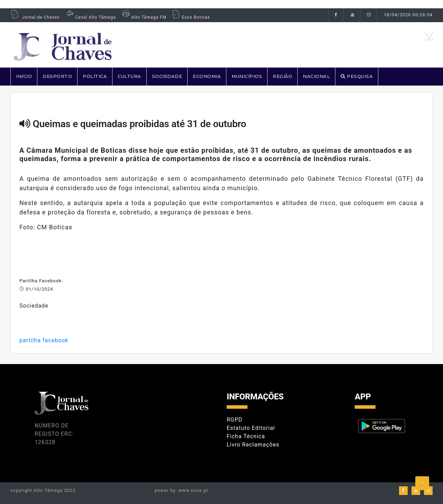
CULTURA (129, 76)
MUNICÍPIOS (247, 76)
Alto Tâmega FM (143, 17)
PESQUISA (357, 76)
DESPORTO (57, 76)
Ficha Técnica (246, 436)
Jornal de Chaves (35, 17)
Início (24, 76)
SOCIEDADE (167, 76)
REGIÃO (282, 76)
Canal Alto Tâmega (90, 17)
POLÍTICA (95, 76)
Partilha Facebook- (41, 281)
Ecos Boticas (191, 17)
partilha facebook (44, 340)
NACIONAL (316, 76)
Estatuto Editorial (251, 428)
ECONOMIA (207, 76)
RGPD (234, 420)
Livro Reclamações (253, 445)
